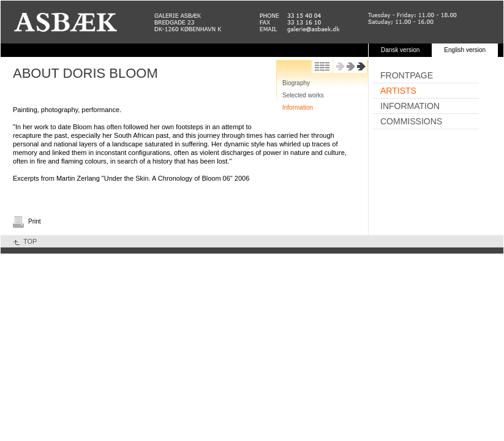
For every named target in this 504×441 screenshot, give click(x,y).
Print (35, 221)
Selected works (303, 95)
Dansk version (400, 50)
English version (465, 50)
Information (298, 107)
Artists (398, 91)
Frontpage (407, 75)
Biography (296, 83)
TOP (30, 241)
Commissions (411, 121)
